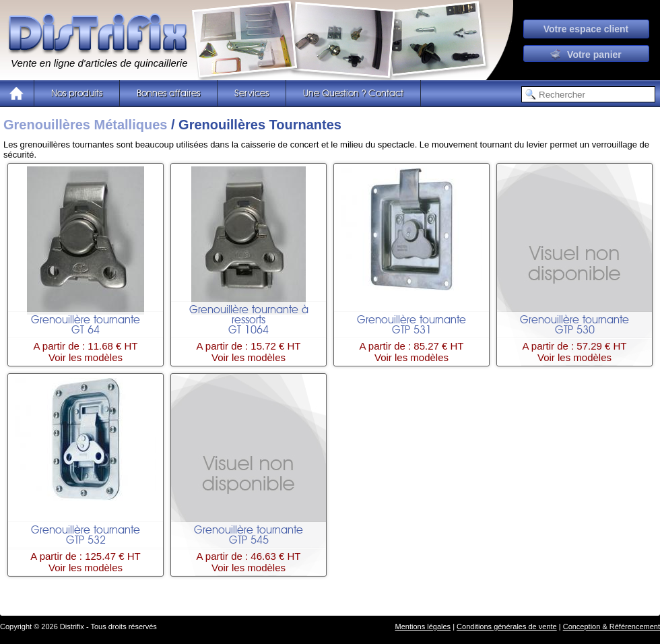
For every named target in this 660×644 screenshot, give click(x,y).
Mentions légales (423, 626)
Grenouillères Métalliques (85, 125)
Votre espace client (586, 29)
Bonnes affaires (168, 94)
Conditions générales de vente (507, 626)
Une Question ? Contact (353, 94)
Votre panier (586, 55)
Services (252, 94)
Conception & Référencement (612, 626)
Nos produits (77, 94)
